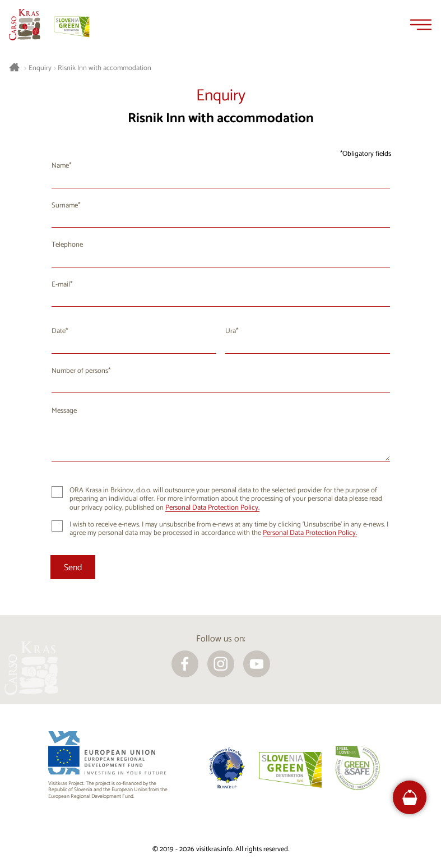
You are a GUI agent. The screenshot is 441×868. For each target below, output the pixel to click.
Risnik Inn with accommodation (105, 68)
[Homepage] (25, 25)
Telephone (67, 245)
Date (59, 331)
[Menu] (421, 25)
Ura (231, 331)
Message (64, 411)
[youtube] (257, 664)
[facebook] (185, 664)
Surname (65, 206)
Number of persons (80, 371)
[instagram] (221, 664)
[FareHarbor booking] (410, 798)
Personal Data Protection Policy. (212, 508)
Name (60, 166)
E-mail (61, 285)
